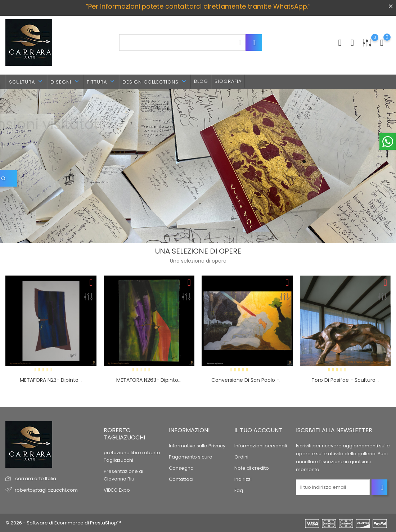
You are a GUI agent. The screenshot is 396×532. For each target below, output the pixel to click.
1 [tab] (179, 229)
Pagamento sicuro (191, 457)
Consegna (181, 468)
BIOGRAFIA (228, 81)
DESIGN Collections (155, 82)
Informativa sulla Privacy (197, 446)
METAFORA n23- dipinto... (51, 380)
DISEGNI (65, 82)
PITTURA (101, 82)
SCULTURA (26, 82)
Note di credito (252, 468)
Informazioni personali (261, 446)
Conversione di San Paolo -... (247, 380)
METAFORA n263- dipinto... (149, 380)
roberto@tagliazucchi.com (46, 490)
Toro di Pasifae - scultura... (345, 380)
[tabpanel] (198, 166)
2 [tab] (201, 229)
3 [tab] (222, 229)
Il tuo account (258, 430)
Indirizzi (243, 479)
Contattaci (181, 479)
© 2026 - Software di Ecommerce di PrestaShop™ (63, 523)
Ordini (241, 457)
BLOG (201, 81)
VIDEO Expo (117, 490)
